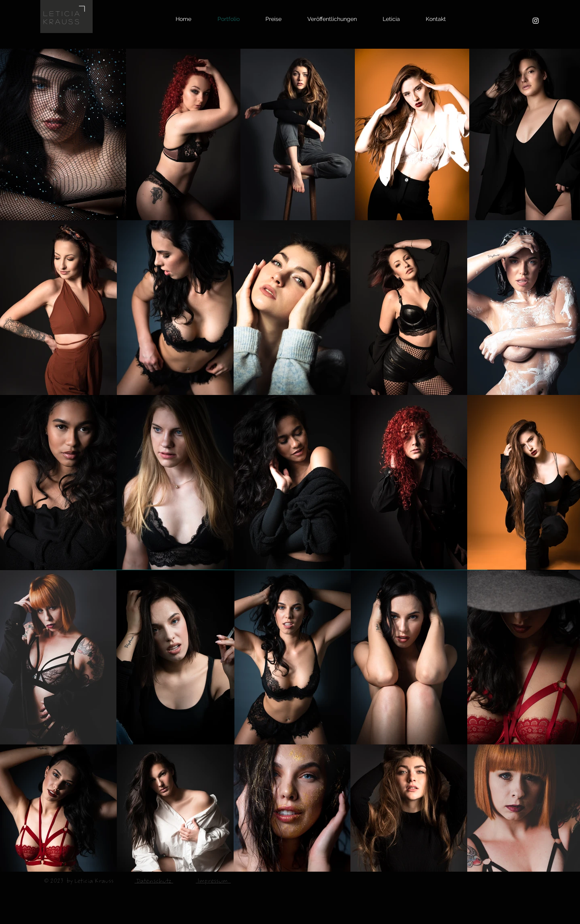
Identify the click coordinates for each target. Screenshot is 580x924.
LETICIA (62, 13)
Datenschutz (154, 882)
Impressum (213, 882)
